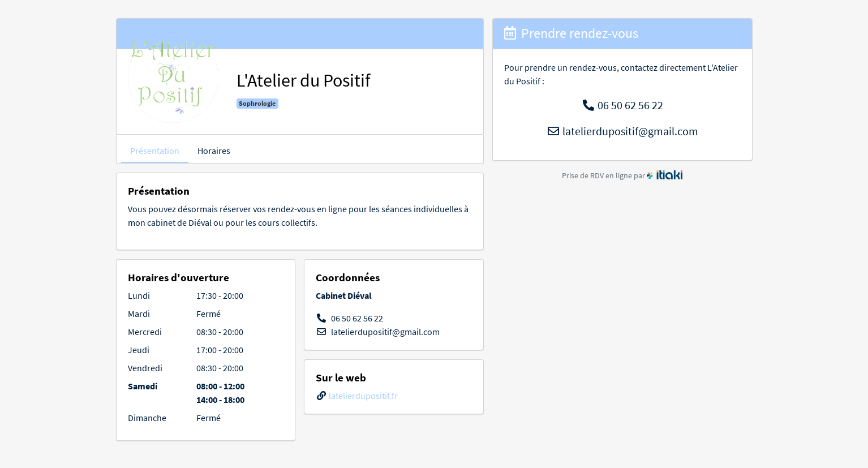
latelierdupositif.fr (363, 396)
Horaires (214, 151)
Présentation (155, 151)
